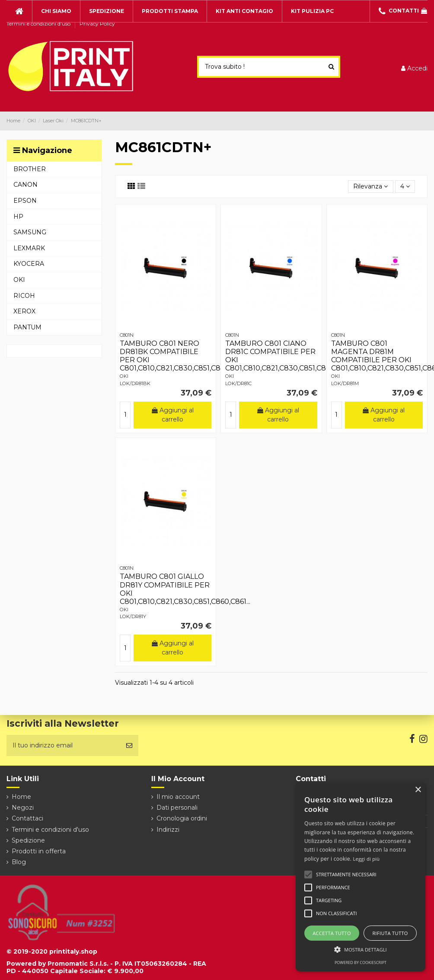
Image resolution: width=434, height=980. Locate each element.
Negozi (23, 808)
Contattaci (27, 818)
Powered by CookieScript (361, 962)
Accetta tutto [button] (332, 933)
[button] (361, 950)
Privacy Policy (97, 24)
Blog (19, 862)
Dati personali (177, 808)
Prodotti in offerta (39, 851)
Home (21, 797)
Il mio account (178, 797)
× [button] (418, 790)
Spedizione (28, 840)
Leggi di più (367, 859)
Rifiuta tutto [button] (390, 933)
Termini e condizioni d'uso (39, 24)
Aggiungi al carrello (173, 415)
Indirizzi (168, 830)
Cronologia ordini (182, 818)
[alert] (361, 877)
